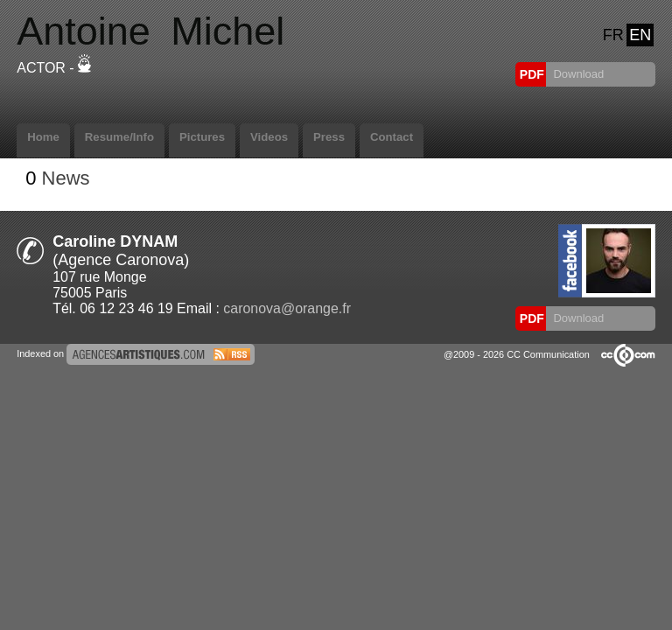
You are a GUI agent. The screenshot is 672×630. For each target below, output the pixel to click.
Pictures (202, 137)
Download (577, 74)
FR (613, 35)
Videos (269, 137)
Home (43, 137)
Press (329, 137)
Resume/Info (119, 137)
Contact (392, 137)
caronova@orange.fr (287, 308)
